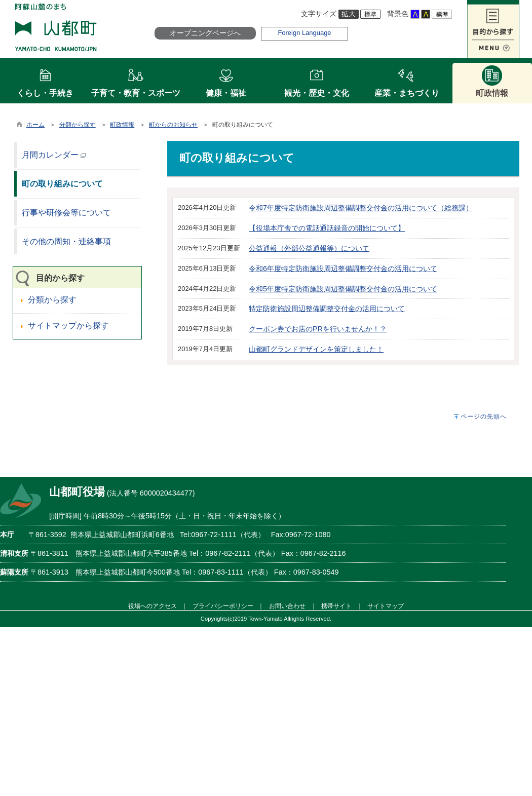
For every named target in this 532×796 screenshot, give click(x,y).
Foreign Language (304, 33)
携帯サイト (336, 606)
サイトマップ (386, 606)
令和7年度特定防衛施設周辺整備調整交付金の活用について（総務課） (361, 208)
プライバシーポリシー (223, 606)
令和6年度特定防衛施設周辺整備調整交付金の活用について (343, 269)
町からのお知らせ (173, 125)
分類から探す (78, 125)
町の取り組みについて (62, 184)
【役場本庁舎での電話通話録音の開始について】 (327, 228)
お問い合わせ (287, 606)
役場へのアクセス (153, 606)
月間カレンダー (54, 155)
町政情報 (122, 125)
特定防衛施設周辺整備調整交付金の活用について (327, 309)
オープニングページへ (205, 33)
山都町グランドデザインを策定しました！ (316, 349)
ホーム (35, 125)
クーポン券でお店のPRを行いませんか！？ (318, 329)
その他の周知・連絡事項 (66, 241)
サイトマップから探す (68, 326)
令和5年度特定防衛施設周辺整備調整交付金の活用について (343, 289)
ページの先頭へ (484, 416)
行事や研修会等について (66, 213)
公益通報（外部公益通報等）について (309, 248)
